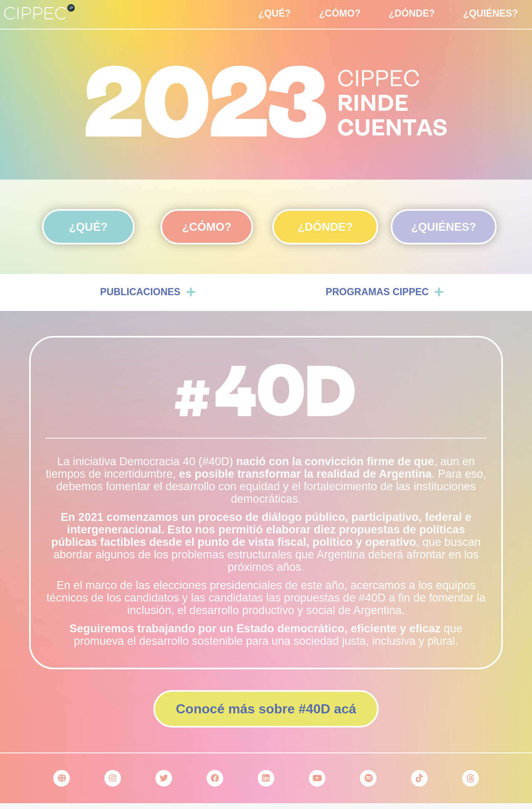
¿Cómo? (340, 13)
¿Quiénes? (490, 13)
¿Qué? (275, 13)
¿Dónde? (412, 13)
